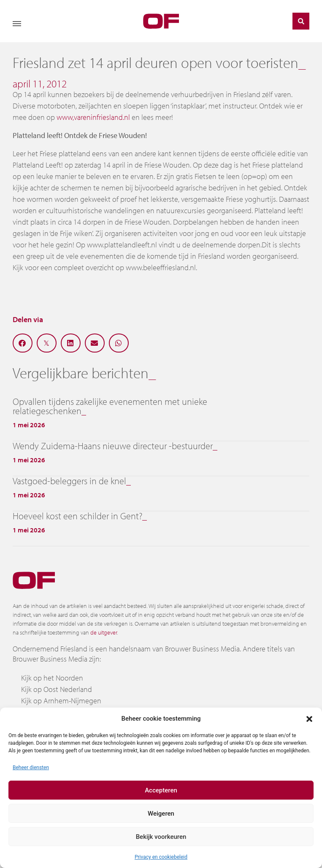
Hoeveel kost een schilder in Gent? (77, 516)
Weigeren (161, 814)
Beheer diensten (31, 768)
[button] (309, 719)
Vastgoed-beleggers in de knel (69, 481)
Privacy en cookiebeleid (161, 857)
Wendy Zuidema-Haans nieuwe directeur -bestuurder (113, 446)
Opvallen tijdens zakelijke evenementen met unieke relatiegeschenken (110, 406)
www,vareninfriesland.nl (93, 117)
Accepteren (161, 790)
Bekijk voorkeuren (161, 837)
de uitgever (104, 632)
